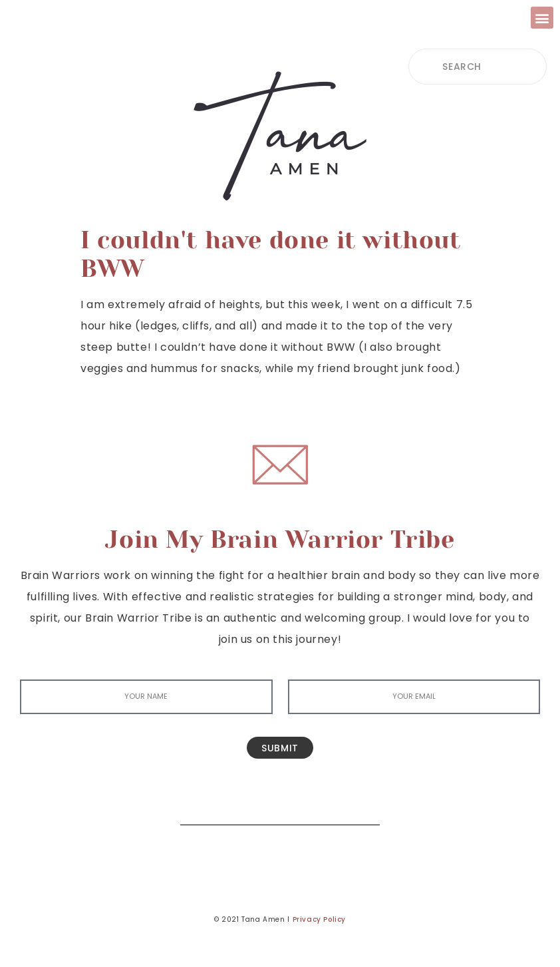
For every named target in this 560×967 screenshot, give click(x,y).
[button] (542, 18)
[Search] (360, 805)
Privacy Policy (319, 919)
